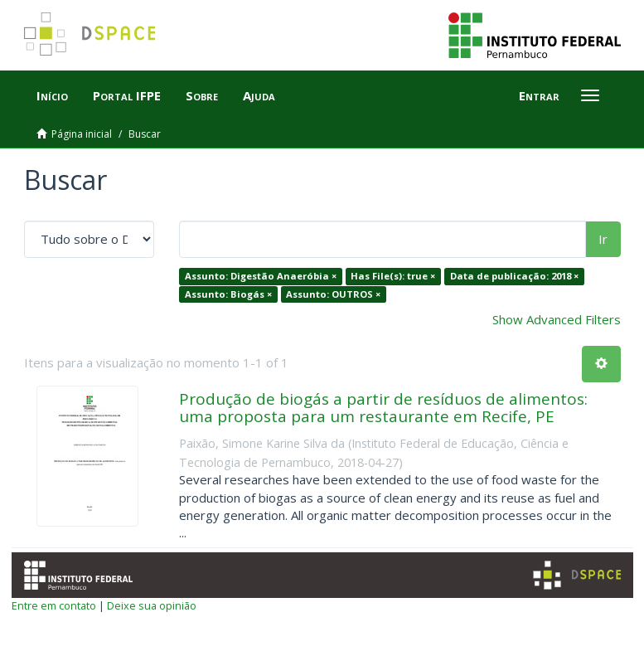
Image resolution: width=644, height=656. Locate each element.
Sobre (202, 95)
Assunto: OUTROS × (333, 294)
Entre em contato (54, 605)
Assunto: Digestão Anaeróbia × (261, 276)
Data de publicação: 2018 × (514, 276)
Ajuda (259, 95)
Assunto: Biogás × (228, 294)
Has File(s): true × (393, 276)
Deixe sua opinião (152, 605)
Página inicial (82, 134)
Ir (603, 239)
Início (52, 95)
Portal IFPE (127, 95)
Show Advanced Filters (557, 319)
